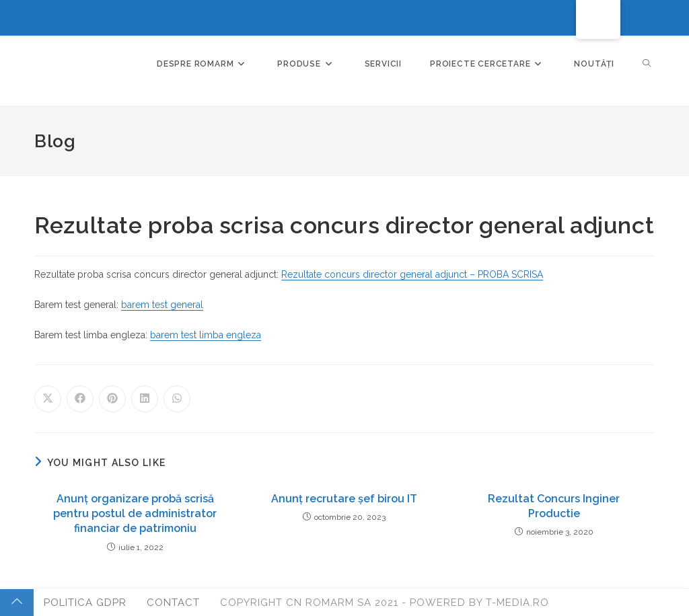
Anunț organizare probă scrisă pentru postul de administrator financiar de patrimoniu (135, 514)
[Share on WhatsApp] (177, 399)
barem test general (162, 305)
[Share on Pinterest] (112, 399)
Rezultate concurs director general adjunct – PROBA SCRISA (412, 274)
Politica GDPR (85, 603)
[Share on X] (48, 399)
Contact (173, 603)
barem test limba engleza (206, 335)
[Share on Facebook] (80, 399)
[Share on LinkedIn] (145, 399)
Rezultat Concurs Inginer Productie (554, 506)
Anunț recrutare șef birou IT (344, 499)
